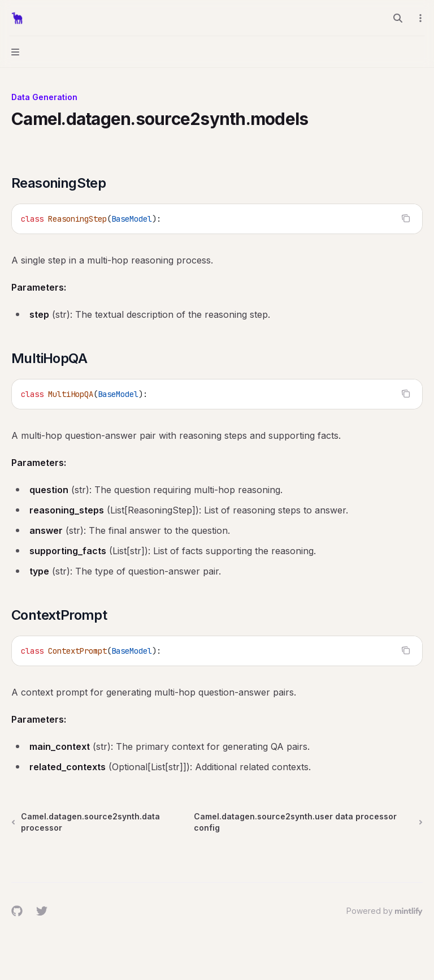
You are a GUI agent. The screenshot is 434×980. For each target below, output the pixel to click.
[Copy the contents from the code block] (406, 218)
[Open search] (398, 18)
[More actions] (419, 18)
